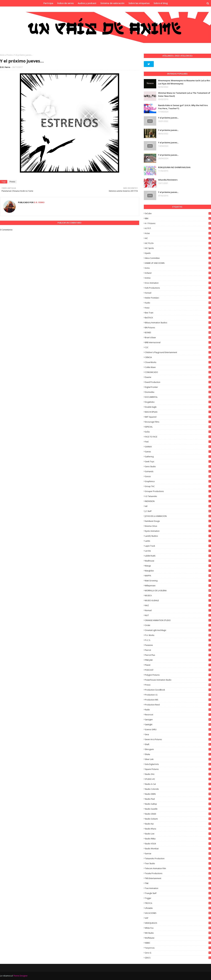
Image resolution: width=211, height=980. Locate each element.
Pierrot (178, 650)
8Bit (178, 218)
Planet (178, 665)
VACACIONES (178, 913)
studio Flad (178, 799)
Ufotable (178, 908)
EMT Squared (178, 417)
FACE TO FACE (178, 437)
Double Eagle (178, 407)
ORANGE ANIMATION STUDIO (178, 620)
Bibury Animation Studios (178, 323)
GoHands (178, 471)
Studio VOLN (178, 844)
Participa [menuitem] (48, 3)
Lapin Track (178, 546)
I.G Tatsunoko (178, 496)
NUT (178, 615)
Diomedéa (178, 392)
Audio (178, 303)
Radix (178, 710)
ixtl (178, 506)
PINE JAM (178, 660)
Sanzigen (178, 720)
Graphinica (178, 481)
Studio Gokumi (178, 819)
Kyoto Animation (178, 531)
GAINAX (178, 447)
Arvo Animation (178, 283)
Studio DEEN (178, 794)
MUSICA (178, 596)
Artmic (178, 278)
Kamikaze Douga (178, 521)
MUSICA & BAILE (178, 600)
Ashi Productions (178, 288)
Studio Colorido (178, 789)
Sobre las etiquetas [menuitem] (139, 3)
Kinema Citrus (178, 526)
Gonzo (178, 476)
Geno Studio (178, 467)
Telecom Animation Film (178, 868)
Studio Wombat (178, 849)
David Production (178, 382)
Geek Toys (178, 462)
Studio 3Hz (178, 774)
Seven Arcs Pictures (178, 739)
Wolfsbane (178, 938)
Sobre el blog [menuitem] (161, 3)
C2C (178, 347)
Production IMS (178, 700)
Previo (9, 55)
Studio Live (178, 834)
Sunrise (178, 854)
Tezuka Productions (178, 873)
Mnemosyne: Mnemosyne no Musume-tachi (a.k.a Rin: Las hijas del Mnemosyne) (184, 82)
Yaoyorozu (178, 948)
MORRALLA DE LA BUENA (178, 591)
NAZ (178, 605)
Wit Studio (178, 933)
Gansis (178, 452)
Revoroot (178, 715)
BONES (178, 333)
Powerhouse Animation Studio (178, 680)
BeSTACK (178, 318)
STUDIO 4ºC (178, 779)
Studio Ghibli (178, 814)
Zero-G (178, 953)
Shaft (178, 744)
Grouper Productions (178, 491)
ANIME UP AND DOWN (178, 263)
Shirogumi (178, 749)
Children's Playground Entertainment (178, 352)
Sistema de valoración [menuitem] (112, 3)
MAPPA (178, 576)
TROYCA (178, 903)
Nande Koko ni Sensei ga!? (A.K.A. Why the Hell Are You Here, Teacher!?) (183, 107)
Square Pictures (178, 769)
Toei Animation (178, 888)
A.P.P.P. (178, 228)
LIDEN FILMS (178, 556)
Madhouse (178, 561)
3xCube (178, 213)
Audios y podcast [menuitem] (87, 3)
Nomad (178, 610)
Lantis (178, 541)
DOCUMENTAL (178, 397)
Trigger (178, 898)
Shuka (178, 754)
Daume (178, 377)
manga (178, 566)
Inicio (2, 55)
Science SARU (178, 729)
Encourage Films (178, 422)
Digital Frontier (178, 387)
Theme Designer (20, 976)
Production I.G (178, 695)
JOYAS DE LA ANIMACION (178, 516)
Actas (178, 233)
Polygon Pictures (178, 675)
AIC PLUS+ (178, 243)
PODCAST (178, 670)
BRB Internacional (178, 342)
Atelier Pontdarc (178, 298)
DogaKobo (178, 402)
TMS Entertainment (178, 878)
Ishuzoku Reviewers (168, 180)
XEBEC (178, 943)
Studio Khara (178, 829)
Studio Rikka (178, 839)
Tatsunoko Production (178, 859)
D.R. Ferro (5, 67)
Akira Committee (178, 258)
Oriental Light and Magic (178, 630)
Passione (178, 645)
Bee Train (178, 313)
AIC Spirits (178, 248)
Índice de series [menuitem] (65, 3)
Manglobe (178, 571)
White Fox (178, 928)
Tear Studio (178, 863)
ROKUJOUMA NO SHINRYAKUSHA (174, 167)
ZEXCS (178, 958)
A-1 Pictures (178, 223)
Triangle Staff (178, 893)
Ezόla (178, 432)
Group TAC (178, 486)
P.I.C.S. (178, 640)
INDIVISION (178, 501)
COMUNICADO (178, 372)
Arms (178, 268)
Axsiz (178, 308)
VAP (178, 918)
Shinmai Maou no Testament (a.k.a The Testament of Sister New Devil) (184, 94)
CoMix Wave (178, 367)
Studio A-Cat (178, 784)
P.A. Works (178, 635)
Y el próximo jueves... (168, 118)
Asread (178, 293)
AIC (178, 238)
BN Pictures (178, 328)
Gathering (178, 457)
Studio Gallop (178, 804)
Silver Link (178, 759)
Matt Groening (178, 581)
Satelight (178, 725)
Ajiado (178, 253)
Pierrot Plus (178, 655)
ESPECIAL (178, 427)
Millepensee (178, 586)
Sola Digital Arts (178, 764)
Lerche (178, 551)
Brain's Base (178, 337)
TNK (178, 883)
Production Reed (178, 705)
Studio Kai (178, 824)
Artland (178, 273)
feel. (178, 442)
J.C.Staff (178, 511)
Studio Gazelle (178, 809)
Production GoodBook (178, 690)
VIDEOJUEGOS (178, 923)
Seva (178, 734)
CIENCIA (178, 357)
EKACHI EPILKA (178, 412)
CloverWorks (178, 362)
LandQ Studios (178, 536)
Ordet (178, 625)
